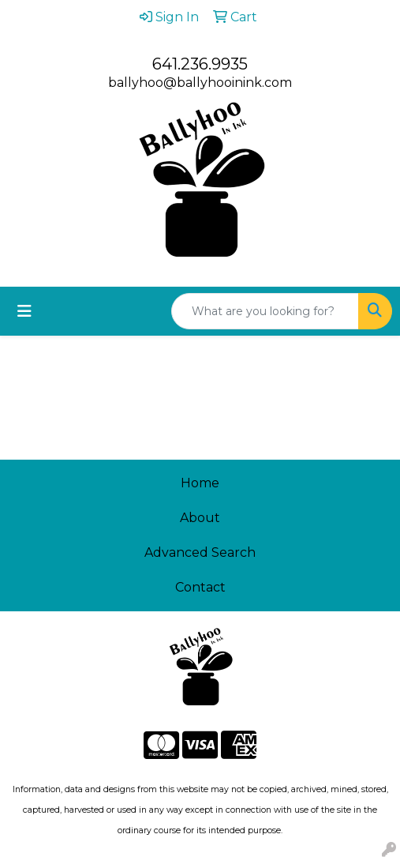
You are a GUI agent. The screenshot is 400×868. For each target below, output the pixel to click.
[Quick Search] (265, 311)
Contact (200, 587)
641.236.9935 (200, 64)
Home (200, 483)
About (200, 518)
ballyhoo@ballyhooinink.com (200, 83)
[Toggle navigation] (24, 311)
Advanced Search (200, 552)
